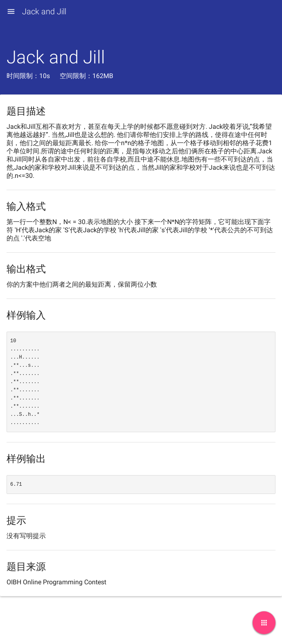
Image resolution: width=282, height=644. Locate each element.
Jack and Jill (44, 11)
